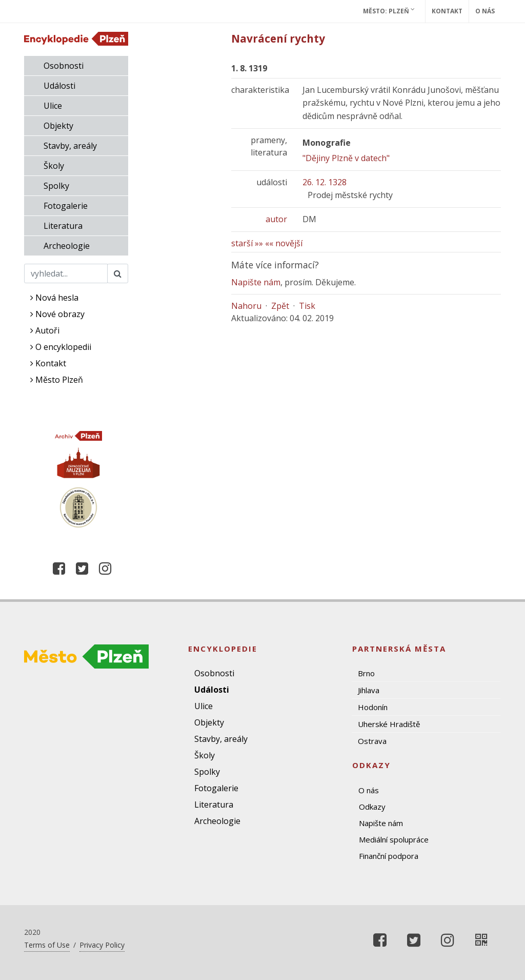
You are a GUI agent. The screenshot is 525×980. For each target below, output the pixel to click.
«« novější (284, 243)
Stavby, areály (70, 146)
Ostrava (372, 741)
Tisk (307, 306)
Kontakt (447, 11)
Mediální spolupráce (394, 839)
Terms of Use (47, 945)
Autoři (45, 330)
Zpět (280, 306)
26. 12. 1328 (325, 182)
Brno (366, 673)
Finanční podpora (389, 856)
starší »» (247, 243)
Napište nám (256, 282)
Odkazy (372, 807)
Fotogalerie (66, 206)
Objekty (58, 126)
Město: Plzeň (389, 11)
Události (59, 86)
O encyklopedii (61, 347)
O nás (485, 11)
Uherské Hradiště (389, 724)
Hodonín (373, 707)
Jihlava (369, 690)
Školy (54, 166)
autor (276, 219)
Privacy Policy (102, 945)
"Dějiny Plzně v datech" (346, 158)
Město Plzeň (57, 380)
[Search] (66, 273)
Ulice (53, 106)
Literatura (63, 226)
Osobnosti (64, 66)
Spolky (56, 186)
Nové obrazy (57, 314)
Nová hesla (54, 298)
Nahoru (246, 306)
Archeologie (67, 246)
